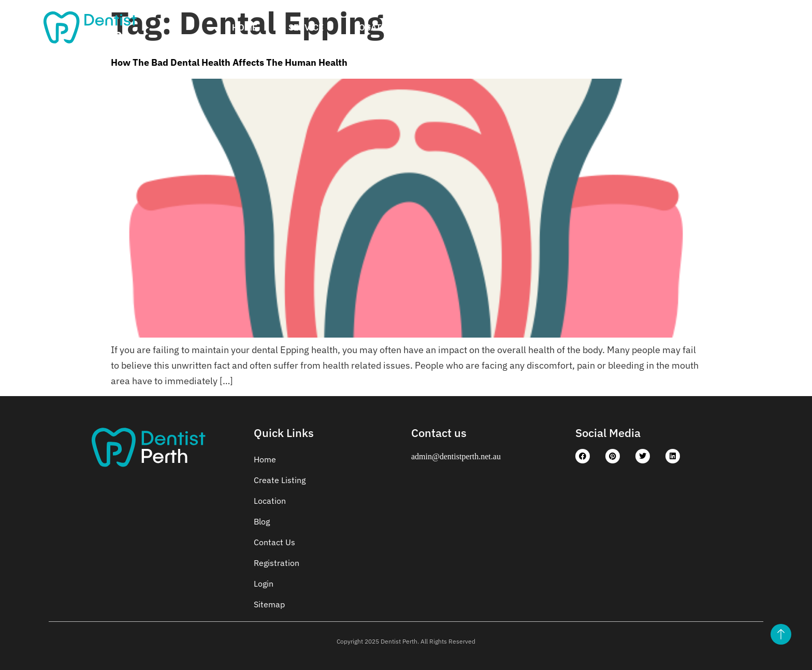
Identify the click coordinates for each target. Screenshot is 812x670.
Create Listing (461, 27)
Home (245, 27)
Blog (262, 521)
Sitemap (269, 604)
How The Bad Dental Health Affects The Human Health (229, 62)
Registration (556, 27)
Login (713, 27)
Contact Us (643, 27)
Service (306, 27)
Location (375, 27)
